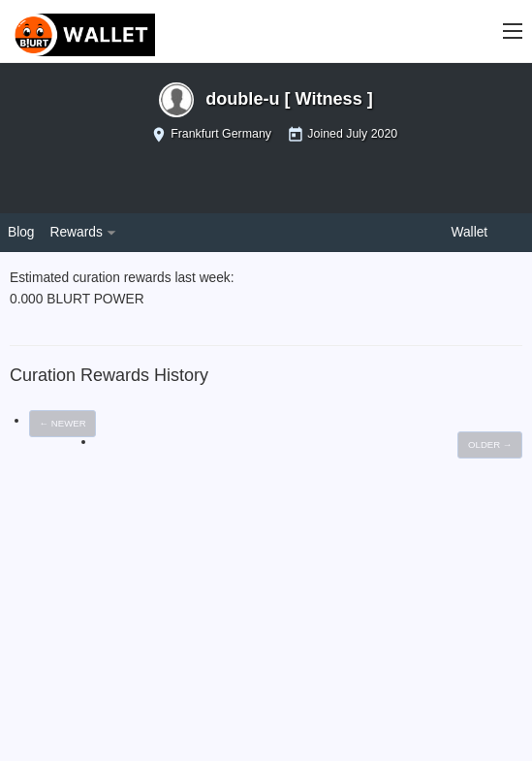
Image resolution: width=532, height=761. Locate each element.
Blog (21, 232)
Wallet (470, 232)
